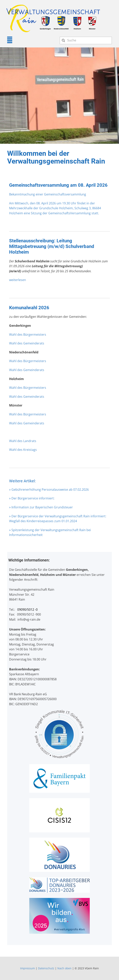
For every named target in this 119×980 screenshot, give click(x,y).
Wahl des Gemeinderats (27, 343)
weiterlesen (18, 280)
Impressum (28, 968)
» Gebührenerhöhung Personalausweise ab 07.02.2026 (49, 490)
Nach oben (64, 968)
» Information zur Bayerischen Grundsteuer (41, 507)
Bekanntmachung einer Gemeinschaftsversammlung (48, 194)
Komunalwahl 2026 (29, 308)
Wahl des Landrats (23, 441)
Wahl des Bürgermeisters (28, 335)
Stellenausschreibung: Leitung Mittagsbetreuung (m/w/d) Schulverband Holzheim (52, 246)
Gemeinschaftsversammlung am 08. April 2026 (58, 185)
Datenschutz (46, 968)
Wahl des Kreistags (23, 450)
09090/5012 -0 (27, 610)
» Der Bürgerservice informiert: (32, 498)
